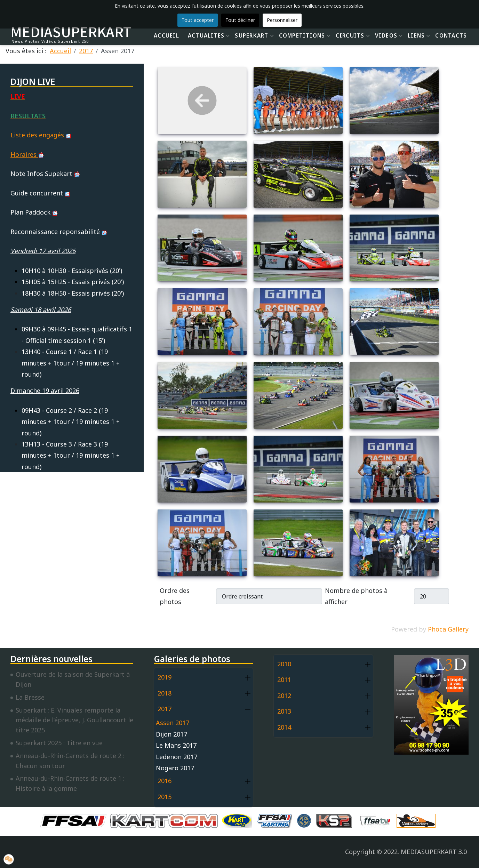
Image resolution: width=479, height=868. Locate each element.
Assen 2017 (173, 723)
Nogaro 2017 (175, 768)
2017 (165, 709)
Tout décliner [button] (240, 20)
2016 (165, 781)
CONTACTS (451, 35)
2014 (284, 727)
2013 (284, 711)
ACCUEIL (166, 35)
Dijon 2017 (171, 734)
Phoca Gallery (448, 629)
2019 (165, 677)
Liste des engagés (41, 135)
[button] (248, 678)
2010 (284, 664)
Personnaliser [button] (282, 20)
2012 (284, 696)
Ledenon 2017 (177, 757)
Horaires (27, 154)
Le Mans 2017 (176, 745)
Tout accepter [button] (198, 20)
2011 (284, 680)
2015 (165, 797)
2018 (165, 693)
